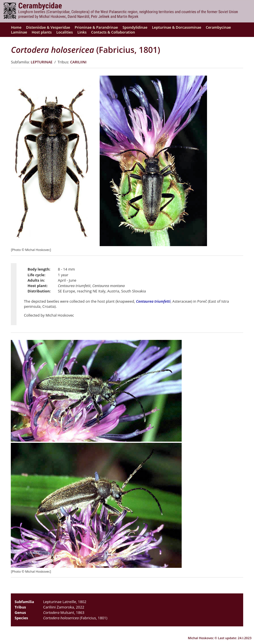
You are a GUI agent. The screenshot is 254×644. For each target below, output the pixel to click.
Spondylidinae (135, 27)
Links (82, 32)
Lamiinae (19, 32)
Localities (65, 32)
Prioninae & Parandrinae (96, 27)
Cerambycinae (218, 27)
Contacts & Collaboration (113, 32)
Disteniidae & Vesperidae (48, 27)
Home (16, 27)
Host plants (42, 32)
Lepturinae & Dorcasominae (177, 27)
